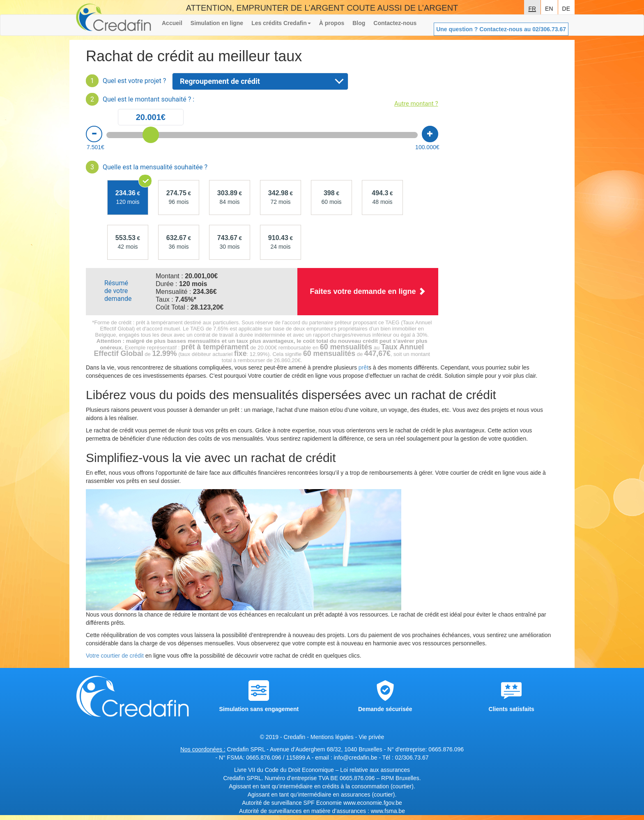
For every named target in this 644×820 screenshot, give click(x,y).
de (566, 8)
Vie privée (371, 737)
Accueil (172, 23)
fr (532, 8)
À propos (332, 23)
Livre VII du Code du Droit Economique (285, 770)
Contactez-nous (395, 23)
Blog (359, 23)
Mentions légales (332, 737)
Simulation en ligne (217, 23)
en (549, 8)
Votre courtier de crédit (115, 656)
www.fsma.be (388, 811)
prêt (363, 367)
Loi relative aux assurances (375, 770)
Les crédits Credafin (281, 23)
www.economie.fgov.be (373, 803)
